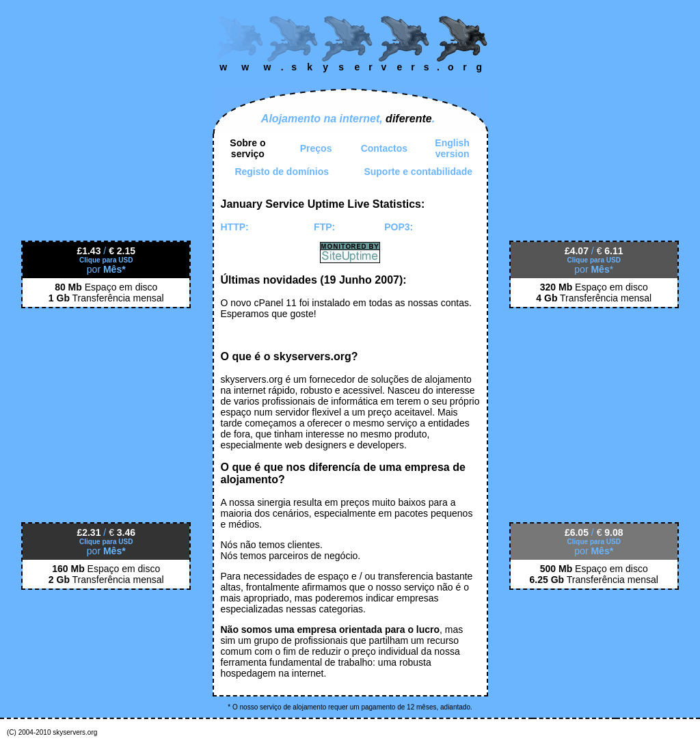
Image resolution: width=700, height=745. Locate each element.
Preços (316, 148)
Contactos (384, 148)
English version (452, 148)
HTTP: (235, 227)
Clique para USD (106, 260)
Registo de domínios (282, 172)
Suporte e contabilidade (418, 172)
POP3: (399, 227)
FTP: (324, 227)
